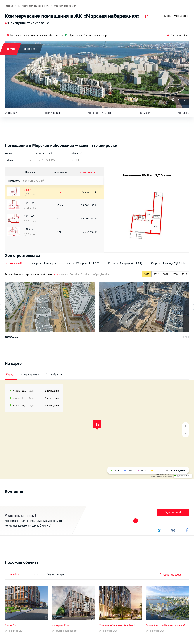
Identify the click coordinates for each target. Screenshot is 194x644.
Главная (9, 6)
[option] (50, 307)
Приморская (76, 35)
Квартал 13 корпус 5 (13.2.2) (82, 263)
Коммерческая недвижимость (33, 6)
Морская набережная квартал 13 (50, 35)
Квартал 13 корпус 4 (44, 263)
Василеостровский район (23, 35)
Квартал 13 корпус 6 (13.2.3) (125, 263)
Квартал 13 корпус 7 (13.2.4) (168, 263)
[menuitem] (9, 6)
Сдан (187, 35)
